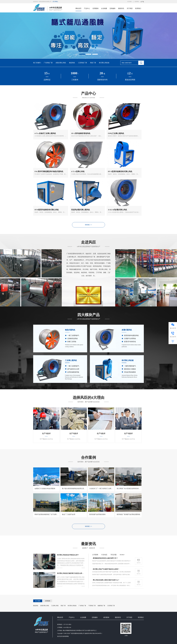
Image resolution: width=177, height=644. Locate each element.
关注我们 (130, 2)
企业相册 (104, 8)
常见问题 (114, 555)
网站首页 (78, 8)
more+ (122, 555)
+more (83, 568)
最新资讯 (121, 8)
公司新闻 (95, 555)
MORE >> (89, 226)
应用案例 (95, 8)
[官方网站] (55, 2)
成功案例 (106, 618)
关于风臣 (130, 8)
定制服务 (113, 8)
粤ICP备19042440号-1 (96, 634)
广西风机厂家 (92, 606)
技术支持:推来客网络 (63, 637)
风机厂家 (93, 63)
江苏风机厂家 (83, 63)
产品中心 (87, 8)
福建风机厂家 (101, 606)
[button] (82, 54)
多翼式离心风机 (61, 63)
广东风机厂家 (48, 63)
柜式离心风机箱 (104, 63)
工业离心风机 (55, 606)
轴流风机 (72, 63)
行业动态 (104, 555)
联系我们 (137, 2)
